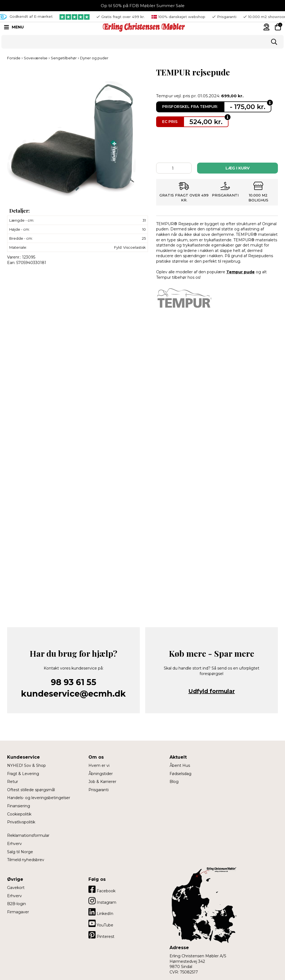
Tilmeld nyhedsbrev (26, 860)
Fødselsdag (180, 774)
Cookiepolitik (19, 814)
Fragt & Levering (23, 774)
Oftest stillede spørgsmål (31, 790)
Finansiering (19, 806)
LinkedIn (101, 912)
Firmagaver (18, 912)
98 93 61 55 (74, 682)
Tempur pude (241, 272)
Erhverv (14, 844)
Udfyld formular (212, 691)
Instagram (102, 901)
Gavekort (16, 888)
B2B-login (17, 904)
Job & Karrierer (102, 782)
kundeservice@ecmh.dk (73, 694)
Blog (174, 782)
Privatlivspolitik (21, 822)
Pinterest (101, 935)
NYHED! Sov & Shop (26, 765)
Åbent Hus (180, 765)
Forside (14, 58)
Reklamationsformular (28, 835)
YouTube (101, 923)
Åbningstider (101, 774)
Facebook (102, 889)
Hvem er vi (99, 765)
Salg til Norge (20, 852)
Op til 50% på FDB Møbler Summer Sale (143, 6)
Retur (13, 782)
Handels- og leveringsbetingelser (39, 798)
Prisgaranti (99, 790)
